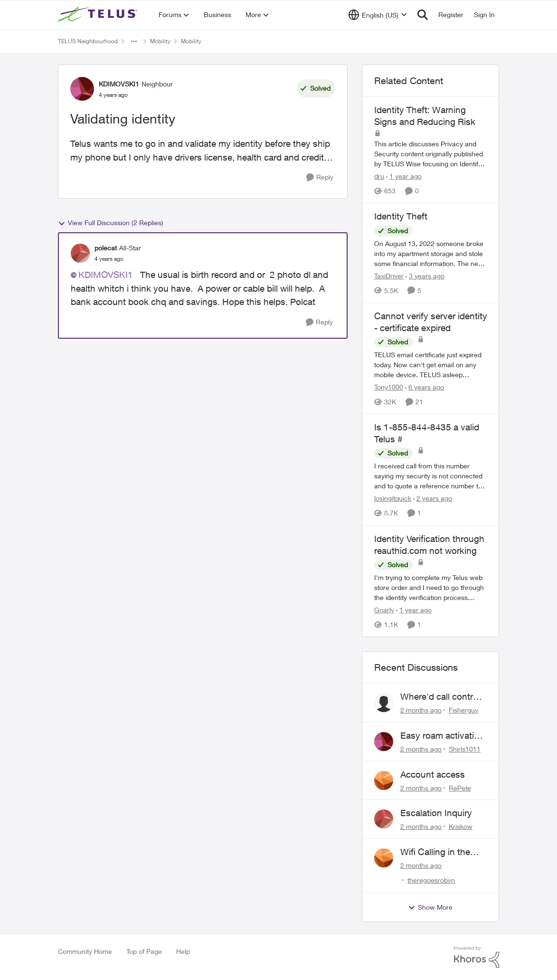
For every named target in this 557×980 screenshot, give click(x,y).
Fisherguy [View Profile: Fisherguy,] (463, 710)
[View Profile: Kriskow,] (384, 819)
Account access (433, 774)
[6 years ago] (425, 387)
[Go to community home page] (99, 15)
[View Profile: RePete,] (384, 780)
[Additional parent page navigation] (134, 41)
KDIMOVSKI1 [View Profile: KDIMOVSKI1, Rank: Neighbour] (119, 84)
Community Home (85, 951)
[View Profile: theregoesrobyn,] (384, 858)
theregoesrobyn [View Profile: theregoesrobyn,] (431, 880)
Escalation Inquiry (436, 813)
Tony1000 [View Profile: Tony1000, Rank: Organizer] (389, 387)
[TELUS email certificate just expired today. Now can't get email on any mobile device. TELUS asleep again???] (431, 365)
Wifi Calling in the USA (435, 852)
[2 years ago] (433, 499)
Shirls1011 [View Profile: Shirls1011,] (465, 749)
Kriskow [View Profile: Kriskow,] (461, 826)
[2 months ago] (421, 710)
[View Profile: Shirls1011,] (384, 742)
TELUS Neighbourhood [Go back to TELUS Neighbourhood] (88, 41)
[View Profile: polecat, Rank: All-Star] (80, 253)
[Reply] (320, 177)
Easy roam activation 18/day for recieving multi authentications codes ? (442, 736)
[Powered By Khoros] (477, 957)
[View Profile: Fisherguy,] (384, 703)
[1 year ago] (404, 176)
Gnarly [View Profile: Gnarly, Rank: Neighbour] (384, 610)
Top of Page (144, 951)
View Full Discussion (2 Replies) (111, 223)
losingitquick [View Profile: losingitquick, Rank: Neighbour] (393, 499)
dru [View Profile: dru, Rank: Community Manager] (379, 176)
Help (183, 951)
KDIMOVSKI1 (106, 275)
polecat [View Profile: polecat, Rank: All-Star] (106, 248)
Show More (430, 907)
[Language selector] (378, 15)
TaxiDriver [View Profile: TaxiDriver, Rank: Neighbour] (389, 276)
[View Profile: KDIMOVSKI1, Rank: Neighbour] (82, 89)
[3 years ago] (425, 276)
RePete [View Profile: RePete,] (460, 787)
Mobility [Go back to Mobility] (160, 41)
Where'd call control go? (440, 697)
